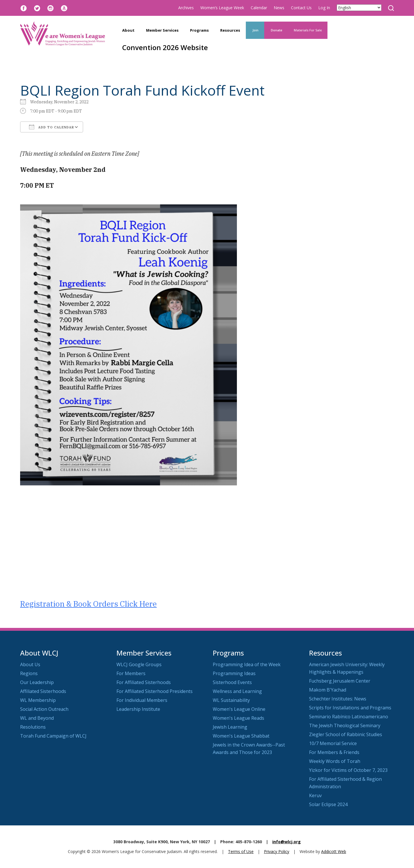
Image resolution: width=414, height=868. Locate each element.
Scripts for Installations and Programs (350, 708)
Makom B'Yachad (328, 690)
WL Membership (38, 700)
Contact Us (301, 8)
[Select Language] (359, 8)
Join (255, 30)
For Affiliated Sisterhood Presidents (155, 691)
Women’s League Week (222, 8)
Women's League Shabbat (241, 736)
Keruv (315, 795)
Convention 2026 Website (165, 47)
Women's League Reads (238, 718)
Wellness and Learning (237, 691)
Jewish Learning (230, 727)
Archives (186, 8)
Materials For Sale (308, 30)
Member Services (162, 30)
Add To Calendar (52, 127)
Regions (29, 673)
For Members (131, 673)
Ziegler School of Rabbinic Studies (346, 734)
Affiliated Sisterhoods (43, 691)
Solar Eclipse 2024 (328, 804)
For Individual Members (142, 700)
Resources (230, 30)
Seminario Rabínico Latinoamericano (349, 717)
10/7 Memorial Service (333, 743)
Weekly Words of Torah (335, 761)
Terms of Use (241, 851)
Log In (324, 8)
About (128, 30)
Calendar (259, 8)
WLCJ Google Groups (139, 664)
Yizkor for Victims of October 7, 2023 (348, 770)
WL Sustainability (231, 700)
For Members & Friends (334, 752)
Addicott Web (334, 851)
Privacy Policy (277, 851)
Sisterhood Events (232, 682)
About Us (30, 664)
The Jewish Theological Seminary (345, 725)
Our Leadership (37, 682)
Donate (276, 30)
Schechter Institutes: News (338, 699)
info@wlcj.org (286, 842)
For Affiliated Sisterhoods (144, 682)
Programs (199, 30)
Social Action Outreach (44, 709)
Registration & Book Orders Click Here (88, 604)
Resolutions (33, 727)
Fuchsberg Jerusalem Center (340, 681)
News (279, 8)
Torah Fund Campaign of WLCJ (53, 736)
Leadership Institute (138, 709)
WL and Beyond (37, 718)
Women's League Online (239, 709)
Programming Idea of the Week (247, 664)
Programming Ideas (234, 673)
